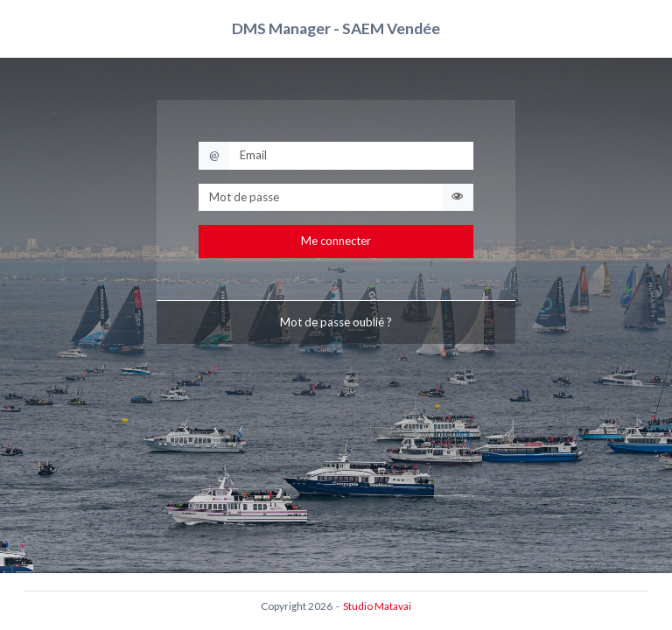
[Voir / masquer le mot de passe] (457, 198)
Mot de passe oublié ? (336, 322)
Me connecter (336, 241)
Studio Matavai (377, 605)
